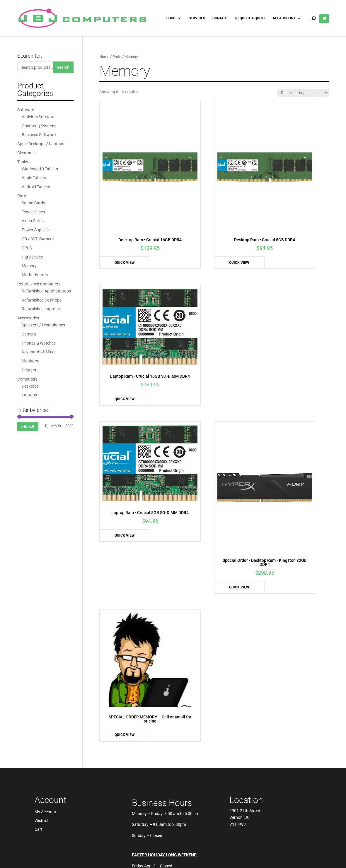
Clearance (26, 153)
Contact (220, 18)
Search (63, 67)
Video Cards (33, 221)
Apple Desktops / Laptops (41, 144)
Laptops (29, 395)
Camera (29, 334)
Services (197, 18)
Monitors (30, 361)
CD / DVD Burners (38, 239)
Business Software (39, 135)
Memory (29, 266)
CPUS (27, 248)
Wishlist (42, 501)
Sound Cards (33, 203)
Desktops (30, 386)
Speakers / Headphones (43, 325)
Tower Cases (33, 212)
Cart (39, 510)
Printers (29, 370)
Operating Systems (39, 126)
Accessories (28, 318)
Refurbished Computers (39, 284)
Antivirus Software (39, 117)
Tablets (24, 162)
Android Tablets (36, 187)
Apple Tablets (34, 178)
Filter (28, 426)
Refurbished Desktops (42, 300)
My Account (284, 18)
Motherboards (35, 275)
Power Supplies (36, 230)
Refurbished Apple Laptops (46, 291)
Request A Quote (250, 18)
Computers (27, 379)
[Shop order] (303, 93)
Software (26, 110)
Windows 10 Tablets (40, 169)
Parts (117, 57)
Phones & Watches (39, 343)
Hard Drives (32, 257)
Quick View (116, 218)
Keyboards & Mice (38, 352)
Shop (171, 18)
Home (104, 57)
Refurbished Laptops (41, 309)
